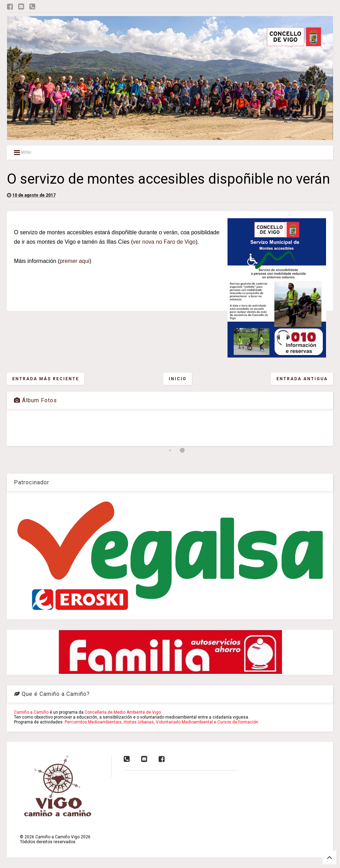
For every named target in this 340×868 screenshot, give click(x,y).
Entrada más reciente (46, 379)
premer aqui (75, 261)
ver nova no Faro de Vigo (164, 242)
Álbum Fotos (35, 400)
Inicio (178, 379)
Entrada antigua (302, 379)
